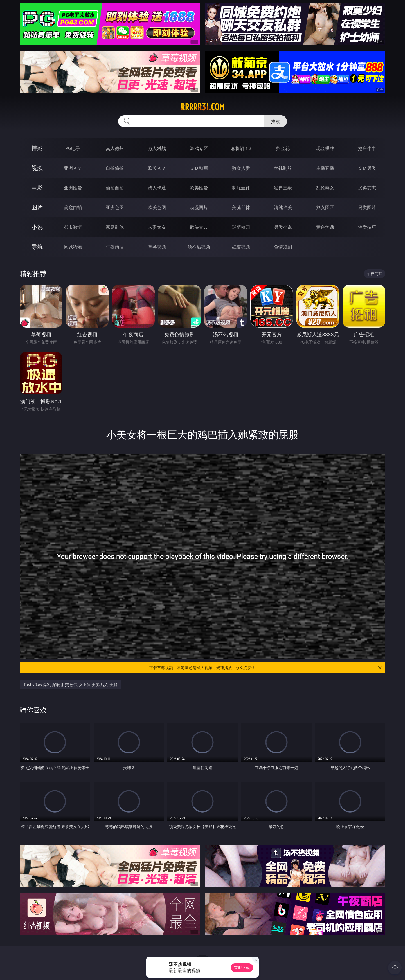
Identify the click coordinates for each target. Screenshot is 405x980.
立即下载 (242, 967)
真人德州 (115, 148)
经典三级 (283, 188)
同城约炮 (73, 247)
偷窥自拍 (73, 207)
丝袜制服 (283, 168)
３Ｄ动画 (199, 168)
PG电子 (73, 148)
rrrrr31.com (203, 107)
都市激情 (73, 227)
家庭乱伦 (115, 227)
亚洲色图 (115, 207)
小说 (37, 227)
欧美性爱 (199, 188)
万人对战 (157, 148)
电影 (37, 188)
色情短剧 (283, 247)
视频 (37, 168)
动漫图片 (199, 207)
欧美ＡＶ (157, 168)
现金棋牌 (325, 148)
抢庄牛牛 (367, 148)
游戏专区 (199, 148)
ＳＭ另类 (367, 168)
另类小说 (283, 227)
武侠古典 (199, 227)
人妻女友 (157, 227)
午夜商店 (115, 247)
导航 (37, 247)
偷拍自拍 (115, 188)
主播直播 (325, 168)
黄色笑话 (325, 227)
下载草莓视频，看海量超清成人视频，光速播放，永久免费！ (266, 668)
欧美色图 (157, 207)
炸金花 (283, 148)
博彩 (37, 148)
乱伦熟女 (325, 188)
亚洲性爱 (73, 188)
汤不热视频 (199, 247)
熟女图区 (325, 207)
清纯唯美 (283, 207)
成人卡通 (157, 188)
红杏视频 (241, 247)
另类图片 (367, 207)
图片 (37, 207)
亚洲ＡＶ (73, 168)
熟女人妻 (241, 168)
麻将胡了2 (241, 148)
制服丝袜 (241, 188)
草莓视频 (157, 247)
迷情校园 (241, 227)
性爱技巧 (367, 227)
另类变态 (367, 188)
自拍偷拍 (115, 168)
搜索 (276, 121)
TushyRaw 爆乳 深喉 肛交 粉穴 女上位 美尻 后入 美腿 (70, 684)
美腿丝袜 (241, 207)
